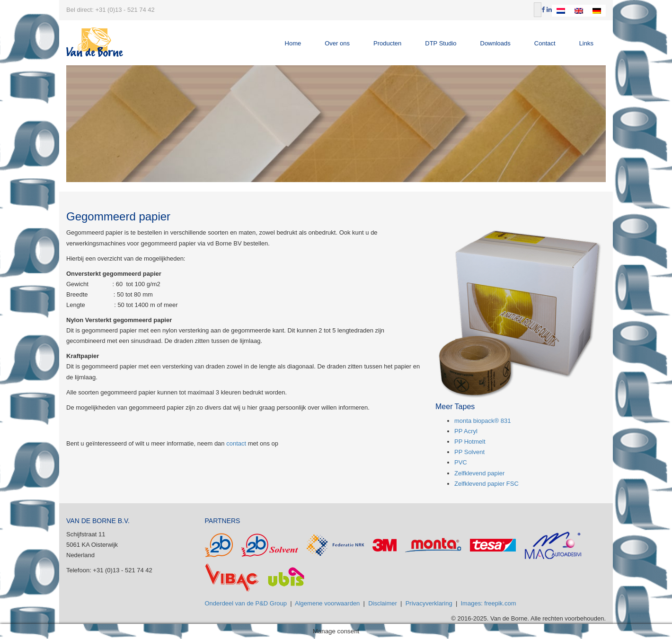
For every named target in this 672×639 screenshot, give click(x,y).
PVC (461, 462)
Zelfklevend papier (479, 473)
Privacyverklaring (429, 603)
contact (236, 443)
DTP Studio (441, 43)
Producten (387, 43)
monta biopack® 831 (482, 421)
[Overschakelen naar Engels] (579, 11)
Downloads (495, 43)
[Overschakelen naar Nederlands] (561, 11)
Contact (545, 43)
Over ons (337, 43)
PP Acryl (466, 431)
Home (293, 43)
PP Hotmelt (470, 442)
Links (586, 43)
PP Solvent (469, 452)
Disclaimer (383, 603)
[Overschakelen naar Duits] (597, 11)
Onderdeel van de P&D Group (246, 603)
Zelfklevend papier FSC (486, 484)
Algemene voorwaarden (327, 603)
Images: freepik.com (489, 603)
